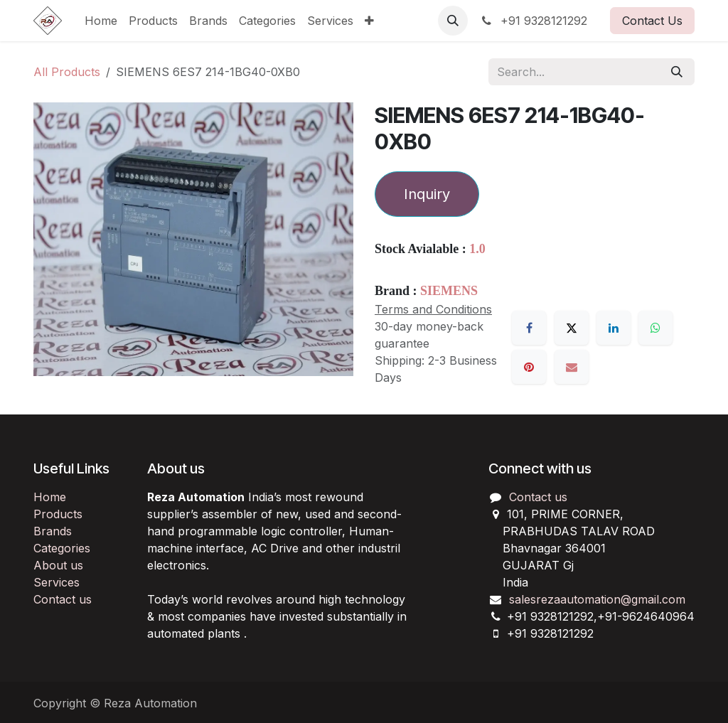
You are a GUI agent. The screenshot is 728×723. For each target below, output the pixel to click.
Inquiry (427, 194)
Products (58, 514)
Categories (62, 548)
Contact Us (652, 21)
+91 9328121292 (533, 21)
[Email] (572, 367)
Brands (53, 531)
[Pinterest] (529, 367)
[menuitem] (101, 21)
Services (57, 582)
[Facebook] (529, 328)
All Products (67, 72)
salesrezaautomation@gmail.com (597, 599)
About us (58, 565)
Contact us (63, 599)
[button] (453, 21)
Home (50, 497)
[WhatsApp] (655, 328)
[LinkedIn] (614, 328)
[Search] (677, 72)
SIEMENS (449, 291)
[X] (572, 328)
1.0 (477, 249)
